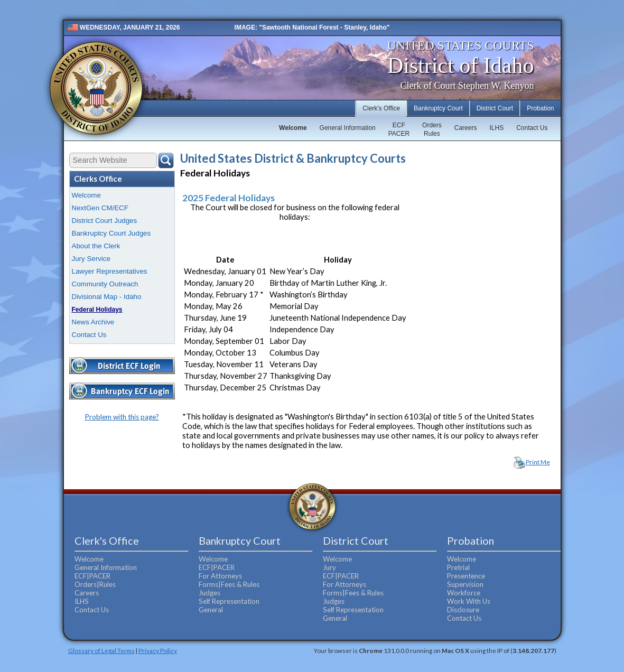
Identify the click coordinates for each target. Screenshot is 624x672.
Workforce (464, 593)
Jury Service (91, 259)
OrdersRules (432, 129)
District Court (495, 108)
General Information (348, 128)
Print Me (538, 462)
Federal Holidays (97, 310)
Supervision (465, 584)
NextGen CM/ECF (100, 208)
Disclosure (463, 610)
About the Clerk (96, 246)
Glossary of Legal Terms (101, 650)
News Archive (93, 322)
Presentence (466, 576)
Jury (329, 567)
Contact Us (532, 128)
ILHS (496, 128)
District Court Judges (105, 221)
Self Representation (229, 601)
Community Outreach (105, 284)
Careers (466, 128)
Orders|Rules (95, 584)
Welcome (293, 128)
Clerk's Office (381, 108)
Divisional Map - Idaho (107, 297)
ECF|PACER (92, 576)
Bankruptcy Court (438, 108)
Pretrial (458, 567)
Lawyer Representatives (110, 271)
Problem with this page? (122, 417)
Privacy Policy (158, 650)
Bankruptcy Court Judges (111, 233)
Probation (540, 108)
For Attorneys (220, 576)
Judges (209, 593)
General (211, 610)
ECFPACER (399, 129)
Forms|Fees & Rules (229, 584)
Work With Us (469, 601)
